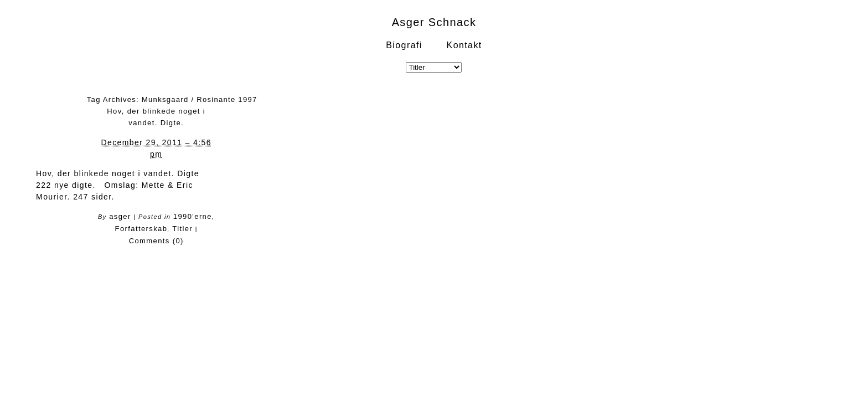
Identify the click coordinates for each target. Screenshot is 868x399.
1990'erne (193, 216)
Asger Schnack (434, 22)
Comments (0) (156, 241)
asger (120, 216)
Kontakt (464, 45)
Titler (182, 229)
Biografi (404, 45)
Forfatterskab (141, 229)
